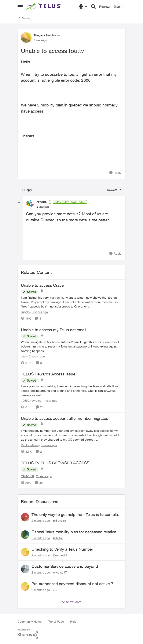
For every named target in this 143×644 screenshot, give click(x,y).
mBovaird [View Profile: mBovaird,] (60, 521)
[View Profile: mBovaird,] (25, 517)
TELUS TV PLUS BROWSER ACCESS (55, 463)
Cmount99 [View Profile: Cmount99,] (60, 555)
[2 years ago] (36, 356)
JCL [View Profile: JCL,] (56, 590)
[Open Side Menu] (20, 7)
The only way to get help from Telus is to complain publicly (76, 515)
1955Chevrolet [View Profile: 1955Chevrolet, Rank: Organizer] (31, 401)
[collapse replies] (19, 202)
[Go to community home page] (44, 7)
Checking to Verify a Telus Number (62, 549)
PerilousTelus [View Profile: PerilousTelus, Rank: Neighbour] (30, 445)
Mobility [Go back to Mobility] (24, 18)
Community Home (30, 621)
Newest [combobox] (114, 190)
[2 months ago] (41, 521)
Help (73, 621)
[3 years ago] (39, 312)
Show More (71, 602)
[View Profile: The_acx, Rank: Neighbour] (26, 37)
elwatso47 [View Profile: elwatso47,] (60, 572)
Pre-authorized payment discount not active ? (72, 584)
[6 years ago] (48, 445)
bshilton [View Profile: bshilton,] (58, 538)
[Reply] (115, 173)
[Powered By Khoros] (71, 634)
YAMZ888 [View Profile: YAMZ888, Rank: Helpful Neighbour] (27, 476)
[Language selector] (83, 7)
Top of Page (56, 621)
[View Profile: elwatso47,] (25, 569)
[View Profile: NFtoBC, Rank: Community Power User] (30, 204)
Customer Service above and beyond (65, 566)
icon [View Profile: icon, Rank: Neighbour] (24, 356)
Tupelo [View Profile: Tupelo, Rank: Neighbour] (25, 312)
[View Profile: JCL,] (25, 586)
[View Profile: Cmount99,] (25, 552)
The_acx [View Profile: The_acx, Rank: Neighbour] (39, 35)
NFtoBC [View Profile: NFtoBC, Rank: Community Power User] (42, 202)
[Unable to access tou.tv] (43, 207)
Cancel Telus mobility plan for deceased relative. (74, 532)
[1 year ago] (49, 401)
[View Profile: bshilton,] (25, 535)
